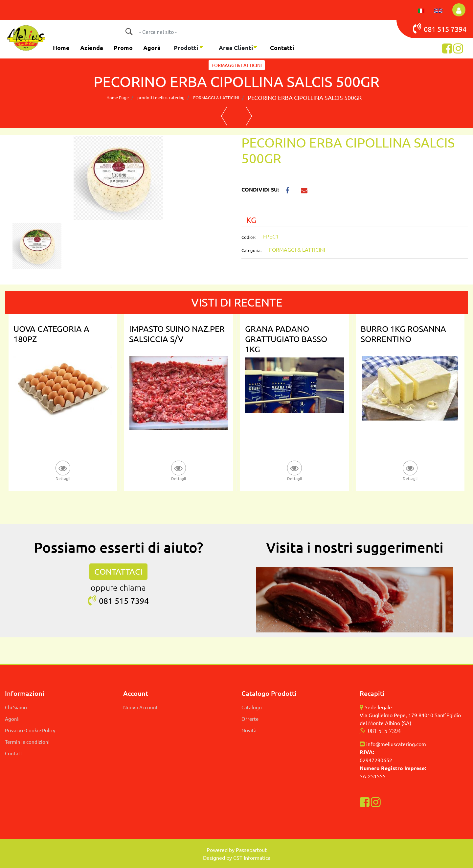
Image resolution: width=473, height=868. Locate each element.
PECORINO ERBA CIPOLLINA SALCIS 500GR (305, 97)
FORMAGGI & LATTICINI (237, 65)
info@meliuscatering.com (396, 744)
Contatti (282, 47)
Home (61, 47)
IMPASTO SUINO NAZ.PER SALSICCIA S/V (177, 334)
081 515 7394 (384, 731)
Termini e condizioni (27, 742)
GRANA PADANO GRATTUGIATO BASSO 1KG (286, 339)
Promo (123, 47)
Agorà (152, 47)
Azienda (92, 47)
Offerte (250, 719)
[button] (129, 32)
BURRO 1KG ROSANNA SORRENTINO (403, 334)
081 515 (432, 28)
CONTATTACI (118, 571)
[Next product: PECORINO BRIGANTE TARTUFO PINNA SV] (249, 116)
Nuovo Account (141, 707)
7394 (459, 29)
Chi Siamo (16, 707)
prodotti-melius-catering (161, 97)
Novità (249, 730)
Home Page (118, 97)
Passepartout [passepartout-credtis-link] (251, 850)
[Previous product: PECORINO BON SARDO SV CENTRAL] (224, 116)
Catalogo (252, 707)
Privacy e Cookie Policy (30, 730)
